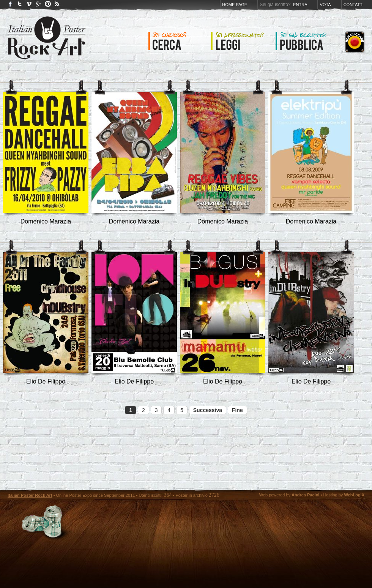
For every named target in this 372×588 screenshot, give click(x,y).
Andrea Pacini (305, 495)
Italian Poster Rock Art (30, 495)
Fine (237, 410)
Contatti (354, 5)
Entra (300, 5)
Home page (235, 5)
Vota (325, 5)
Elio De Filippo (46, 381)
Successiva (208, 410)
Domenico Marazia (46, 221)
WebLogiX (354, 495)
